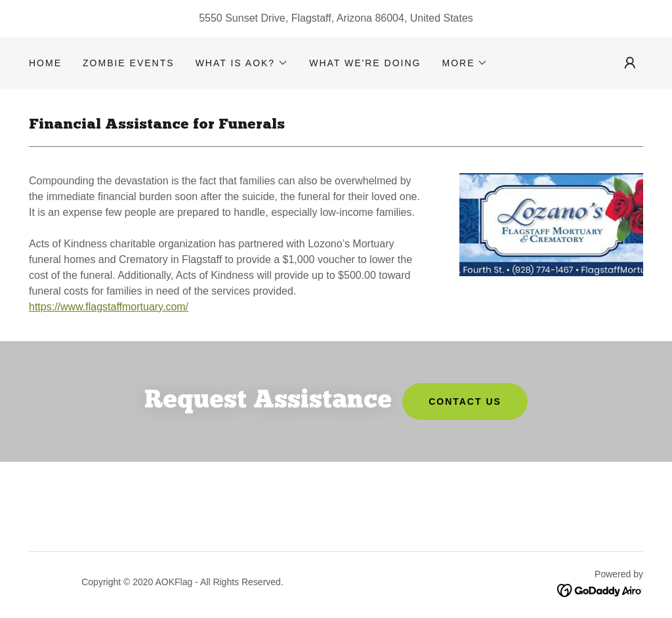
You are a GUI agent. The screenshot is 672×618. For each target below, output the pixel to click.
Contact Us (465, 402)
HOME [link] (45, 63)
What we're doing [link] (365, 63)
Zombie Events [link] (129, 63)
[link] (600, 589)
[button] (242, 63)
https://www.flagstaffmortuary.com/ (109, 307)
